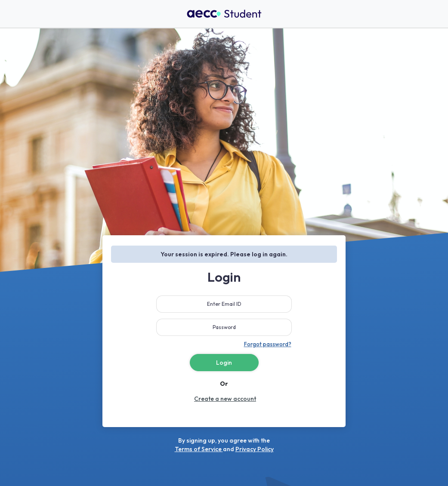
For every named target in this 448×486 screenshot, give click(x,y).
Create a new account (225, 399)
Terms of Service (199, 449)
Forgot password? (268, 344)
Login (224, 363)
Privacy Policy (255, 449)
